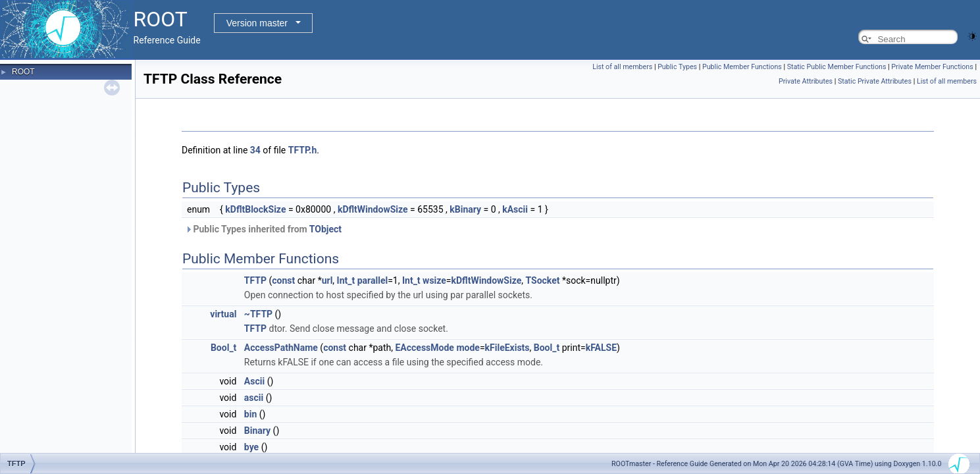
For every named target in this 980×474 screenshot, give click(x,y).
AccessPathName (281, 348)
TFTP (255, 280)
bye (251, 447)
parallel (373, 280)
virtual (223, 314)
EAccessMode (424, 348)
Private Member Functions (932, 67)
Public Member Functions (742, 67)
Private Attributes (806, 81)
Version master (257, 23)
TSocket (542, 280)
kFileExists (507, 348)
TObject (325, 229)
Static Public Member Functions (837, 67)
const (283, 280)
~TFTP (258, 314)
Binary (257, 431)
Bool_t (223, 348)
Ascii (254, 381)
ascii (254, 398)
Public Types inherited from (263, 229)
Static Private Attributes (875, 81)
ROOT (23, 72)
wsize (434, 280)
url (327, 280)
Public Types (677, 67)
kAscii (515, 209)
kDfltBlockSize (255, 209)
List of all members (622, 67)
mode (468, 348)
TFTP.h (303, 150)
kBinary (465, 209)
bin (250, 414)
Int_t (346, 280)
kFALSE (601, 348)
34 (255, 150)
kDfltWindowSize (373, 209)
